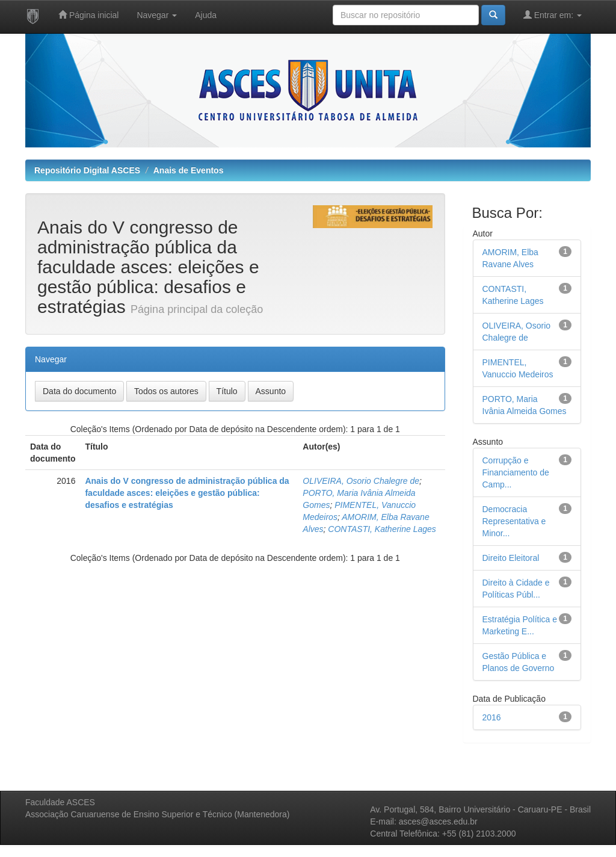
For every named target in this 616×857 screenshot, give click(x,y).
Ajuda (206, 15)
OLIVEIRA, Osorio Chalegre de (361, 481)
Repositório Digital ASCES (87, 170)
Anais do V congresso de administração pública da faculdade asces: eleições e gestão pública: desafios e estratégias (187, 493)
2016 (492, 717)
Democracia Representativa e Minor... (514, 521)
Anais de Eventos (189, 170)
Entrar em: (553, 15)
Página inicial (88, 15)
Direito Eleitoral (511, 558)
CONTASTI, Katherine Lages (382, 529)
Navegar (157, 15)
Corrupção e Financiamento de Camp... (516, 472)
